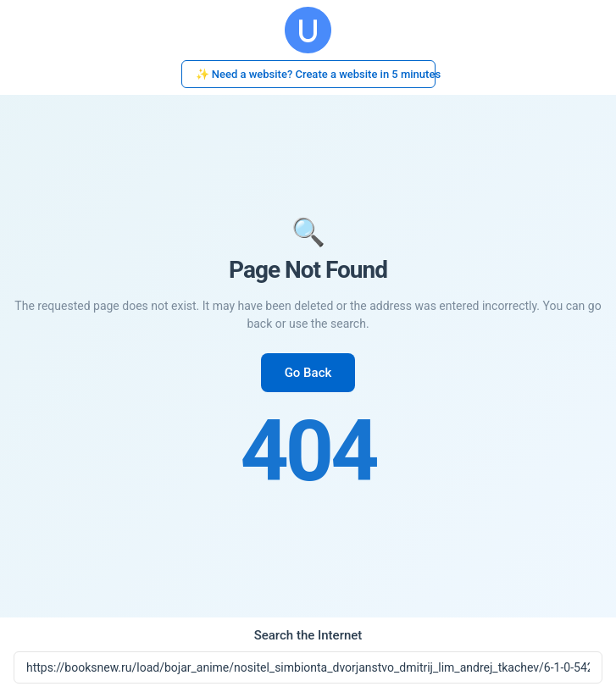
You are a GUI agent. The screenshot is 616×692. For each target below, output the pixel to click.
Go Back (308, 373)
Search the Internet (308, 635)
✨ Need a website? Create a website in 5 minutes (316, 74)
